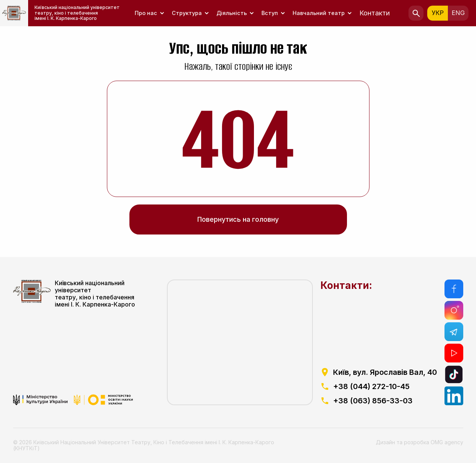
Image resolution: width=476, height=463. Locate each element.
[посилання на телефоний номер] (379, 386)
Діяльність (232, 13)
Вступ (270, 13)
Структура (187, 13)
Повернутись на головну (238, 219)
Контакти (375, 13)
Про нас (146, 13)
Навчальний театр (319, 13)
